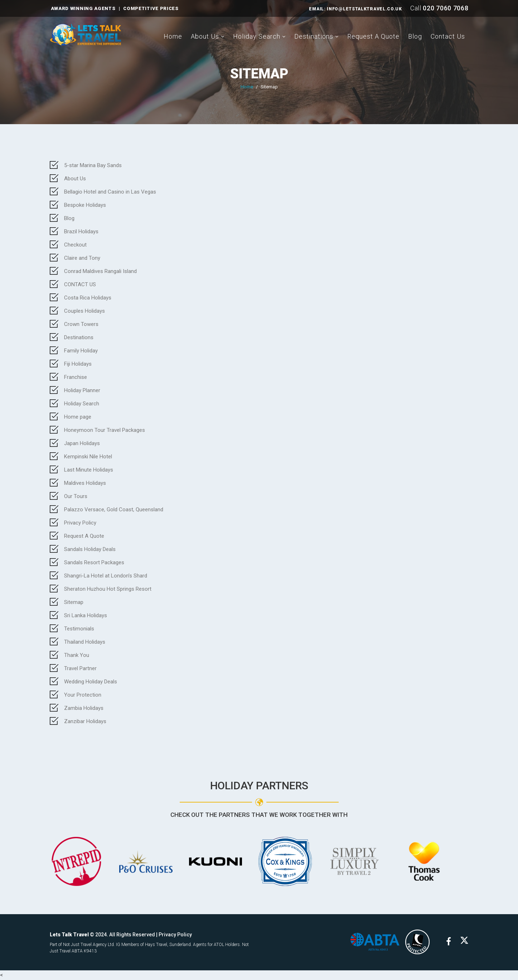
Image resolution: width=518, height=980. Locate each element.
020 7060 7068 (446, 8)
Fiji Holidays (78, 364)
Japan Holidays (82, 443)
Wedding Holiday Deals (91, 682)
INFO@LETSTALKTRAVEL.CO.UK (364, 9)
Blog (415, 36)
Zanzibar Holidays (85, 721)
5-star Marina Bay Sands (93, 165)
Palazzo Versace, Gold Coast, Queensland (114, 509)
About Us (205, 36)
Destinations (314, 36)
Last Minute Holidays (89, 470)
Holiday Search (257, 36)
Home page (78, 417)
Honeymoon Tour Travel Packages (105, 430)
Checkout (75, 245)
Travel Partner (80, 668)
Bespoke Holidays (85, 205)
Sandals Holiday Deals (90, 549)
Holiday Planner (82, 390)
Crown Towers (81, 324)
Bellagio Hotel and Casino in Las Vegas (110, 192)
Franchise (76, 377)
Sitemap (74, 602)
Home (173, 36)
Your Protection (83, 695)
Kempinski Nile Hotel (88, 457)
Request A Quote (373, 36)
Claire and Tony (82, 258)
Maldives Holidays (85, 483)
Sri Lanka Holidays (86, 615)
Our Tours (76, 496)
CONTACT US (80, 284)
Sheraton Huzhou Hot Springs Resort (108, 589)
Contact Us (448, 36)
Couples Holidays (84, 311)
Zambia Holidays (84, 708)
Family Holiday (81, 351)
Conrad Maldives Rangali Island (100, 271)
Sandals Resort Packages (94, 562)
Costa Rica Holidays (88, 298)
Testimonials (79, 629)
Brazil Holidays (81, 231)
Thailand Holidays (85, 642)
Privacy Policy (80, 523)
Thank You (77, 655)
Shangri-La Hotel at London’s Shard (106, 576)
